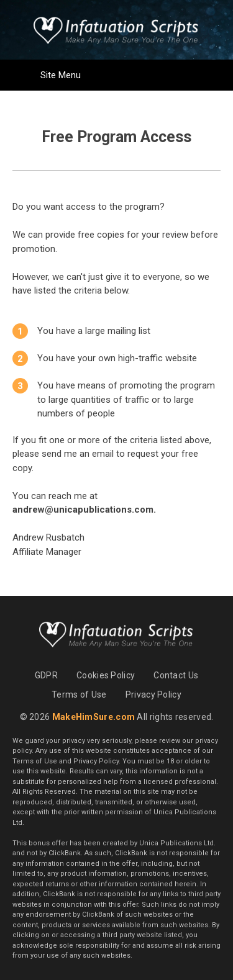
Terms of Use (79, 695)
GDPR (46, 675)
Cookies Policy (106, 675)
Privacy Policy (153, 695)
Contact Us (176, 675)
